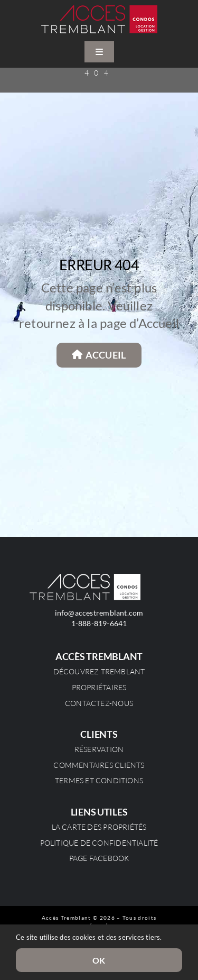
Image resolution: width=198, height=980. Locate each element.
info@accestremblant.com (99, 613)
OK (99, 960)
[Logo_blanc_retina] (85, 577)
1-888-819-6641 (99, 623)
